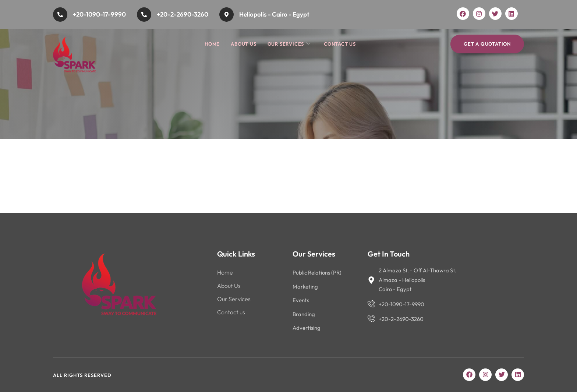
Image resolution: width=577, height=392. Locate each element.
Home (212, 44)
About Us (243, 44)
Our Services (289, 44)
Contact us (340, 44)
